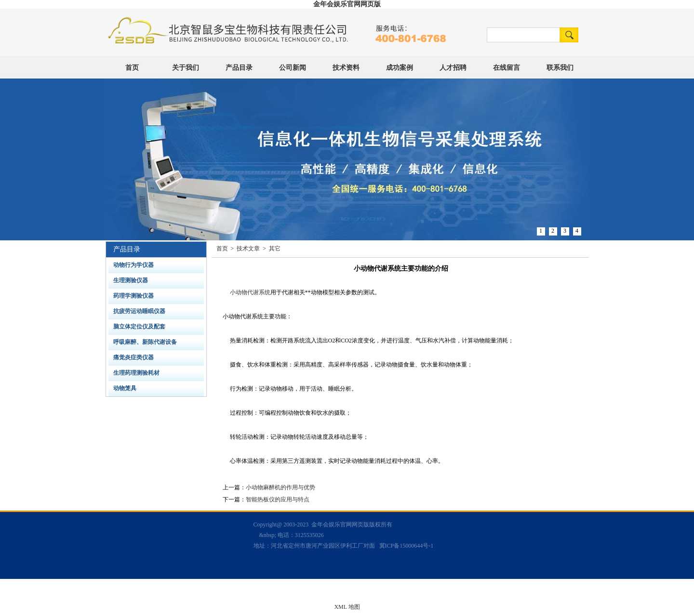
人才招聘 (453, 68)
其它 (275, 249)
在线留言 (507, 68)
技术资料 (346, 68)
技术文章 (248, 249)
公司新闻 (293, 68)
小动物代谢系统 (250, 292)
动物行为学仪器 (133, 265)
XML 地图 (347, 607)
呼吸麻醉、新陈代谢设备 (145, 342)
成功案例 (400, 68)
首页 (132, 68)
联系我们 (560, 68)
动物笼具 (125, 388)
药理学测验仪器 (133, 296)
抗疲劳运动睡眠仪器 (139, 311)
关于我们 (186, 68)
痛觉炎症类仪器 (133, 357)
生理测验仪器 (131, 280)
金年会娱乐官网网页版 (347, 4)
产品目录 (239, 68)
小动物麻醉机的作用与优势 (280, 487)
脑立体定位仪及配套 (139, 327)
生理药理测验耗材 (136, 373)
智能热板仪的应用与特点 (278, 499)
